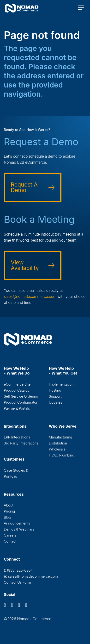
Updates (56, 402)
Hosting (55, 390)
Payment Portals (17, 408)
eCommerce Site (17, 384)
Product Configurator (21, 402)
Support (55, 396)
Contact (10, 541)
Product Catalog (17, 390)
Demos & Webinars (19, 529)
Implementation (61, 384)
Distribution (58, 443)
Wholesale (57, 449)
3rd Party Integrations (21, 443)
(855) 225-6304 (20, 570)
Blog (7, 517)
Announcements (17, 523)
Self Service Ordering (21, 396)
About (9, 505)
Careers (10, 535)
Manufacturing (61, 437)
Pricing (9, 511)
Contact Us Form (17, 582)
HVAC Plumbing (62, 455)
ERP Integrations (17, 437)
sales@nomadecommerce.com (30, 297)
